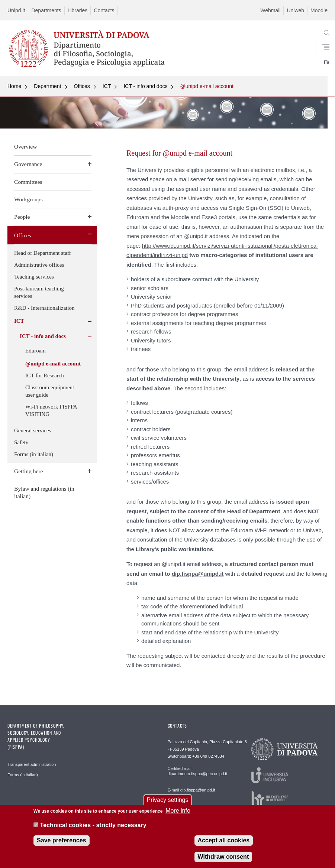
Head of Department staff (43, 253)
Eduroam (36, 351)
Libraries (78, 10)
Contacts (104, 10)
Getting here (29, 471)
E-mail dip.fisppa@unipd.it (191, 790)
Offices (82, 86)
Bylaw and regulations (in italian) (44, 492)
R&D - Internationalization (44, 308)
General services (33, 430)
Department (47, 86)
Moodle (319, 10)
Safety (21, 442)
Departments (46, 10)
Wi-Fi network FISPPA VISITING (51, 410)
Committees (28, 182)
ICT (107, 86)
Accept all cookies (224, 845)
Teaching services (34, 277)
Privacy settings (167, 805)
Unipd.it (16, 10)
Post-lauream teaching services (39, 292)
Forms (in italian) (34, 454)
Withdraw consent (223, 861)
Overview (25, 147)
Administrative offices (39, 265)
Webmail (270, 10)
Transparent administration (32, 764)
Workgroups (28, 199)
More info (178, 815)
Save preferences (62, 845)
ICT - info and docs (145, 86)
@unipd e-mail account (207, 86)
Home (14, 86)
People (22, 217)
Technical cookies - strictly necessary (93, 830)
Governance (28, 164)
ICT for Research (45, 376)
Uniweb (295, 10)
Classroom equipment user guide (50, 391)
